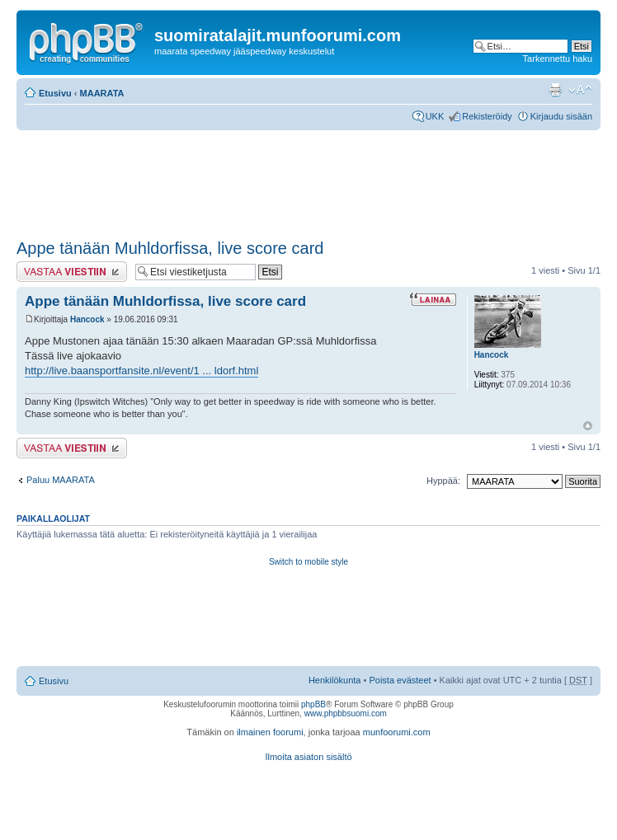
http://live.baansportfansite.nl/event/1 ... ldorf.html (141, 371)
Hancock (87, 319)
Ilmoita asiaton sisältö (308, 757)
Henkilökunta (335, 680)
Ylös (588, 426)
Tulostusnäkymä (555, 90)
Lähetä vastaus (72, 272)
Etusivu (55, 93)
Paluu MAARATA (61, 480)
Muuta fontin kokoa (580, 90)
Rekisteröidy (487, 116)
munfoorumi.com (397, 732)
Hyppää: (443, 481)
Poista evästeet (400, 680)
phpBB (313, 704)
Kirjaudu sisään (561, 116)
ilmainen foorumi (270, 732)
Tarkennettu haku (558, 59)
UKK (435, 116)
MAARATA (102, 93)
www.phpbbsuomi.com (346, 713)
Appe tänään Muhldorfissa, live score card (170, 248)
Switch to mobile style (308, 562)
